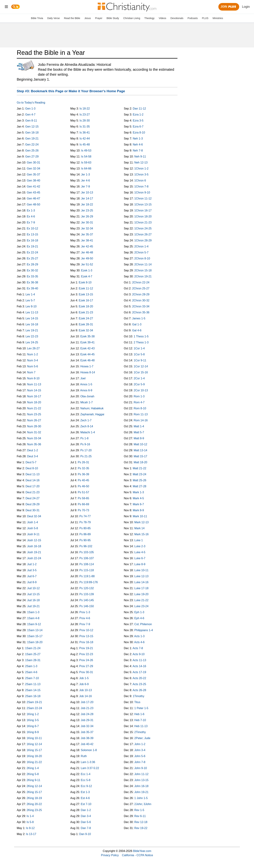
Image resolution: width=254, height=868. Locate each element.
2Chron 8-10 (142, 258)
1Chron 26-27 (143, 234)
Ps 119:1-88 (87, 576)
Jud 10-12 (33, 588)
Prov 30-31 (86, 672)
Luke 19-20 (141, 594)
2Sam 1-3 (31, 666)
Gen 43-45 (34, 192)
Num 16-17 (34, 396)
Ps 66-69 (83, 504)
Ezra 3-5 (138, 121)
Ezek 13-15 (86, 294)
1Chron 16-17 (143, 210)
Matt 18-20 (140, 462)
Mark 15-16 (142, 534)
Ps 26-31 (83, 462)
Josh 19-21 (34, 552)
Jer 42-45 (87, 246)
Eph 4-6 (139, 618)
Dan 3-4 (86, 816)
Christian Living (132, 18)
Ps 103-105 (87, 552)
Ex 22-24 (32, 252)
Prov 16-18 (86, 642)
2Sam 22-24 (34, 708)
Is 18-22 (85, 109)
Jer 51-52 (87, 264)
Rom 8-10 (140, 408)
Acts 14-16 (139, 666)
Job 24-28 (87, 714)
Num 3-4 (33, 360)
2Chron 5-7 (141, 252)
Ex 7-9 (31, 222)
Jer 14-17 (87, 198)
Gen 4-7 (30, 115)
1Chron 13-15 (143, 204)
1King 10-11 (34, 738)
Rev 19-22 (141, 828)
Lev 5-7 (30, 300)
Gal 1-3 (137, 324)
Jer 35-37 (87, 234)
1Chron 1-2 (141, 169)
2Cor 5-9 (139, 384)
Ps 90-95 (85, 540)
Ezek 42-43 (87, 348)
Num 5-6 (33, 366)
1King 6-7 (33, 726)
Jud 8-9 (32, 582)
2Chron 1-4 (141, 246)
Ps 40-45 (83, 480)
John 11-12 (141, 774)
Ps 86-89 (85, 534)
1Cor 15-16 (141, 372)
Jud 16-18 (33, 600)
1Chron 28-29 (143, 240)
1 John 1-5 (141, 798)
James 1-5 (139, 318)
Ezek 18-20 (86, 306)
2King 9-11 (33, 780)
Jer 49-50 (87, 258)
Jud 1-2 (32, 564)
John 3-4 (140, 750)
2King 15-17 (34, 792)
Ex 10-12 (32, 228)
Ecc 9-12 (86, 786)
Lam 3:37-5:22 (90, 768)
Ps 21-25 (86, 456)
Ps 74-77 (85, 516)
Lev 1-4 (30, 294)
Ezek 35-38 (87, 336)
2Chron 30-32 (141, 300)
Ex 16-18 (32, 240)
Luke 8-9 (140, 564)
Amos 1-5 (86, 384)
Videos (163, 18)
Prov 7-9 (85, 624)
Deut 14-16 (33, 480)
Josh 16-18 (34, 546)
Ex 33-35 (32, 276)
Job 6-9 (84, 684)
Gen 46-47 (34, 198)
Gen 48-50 (34, 204)
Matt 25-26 (140, 480)
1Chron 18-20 (143, 216)
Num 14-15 (34, 390)
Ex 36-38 (32, 282)
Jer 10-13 (87, 192)
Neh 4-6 (138, 145)
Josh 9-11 (33, 534)
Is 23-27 (85, 115)
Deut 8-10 (32, 468)
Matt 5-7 (139, 432)
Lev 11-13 (32, 312)
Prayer (99, 18)
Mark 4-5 (138, 498)
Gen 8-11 (31, 121)
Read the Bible (72, 18)
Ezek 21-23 (86, 312)
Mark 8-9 (138, 510)
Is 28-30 (85, 121)
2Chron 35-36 (141, 312)
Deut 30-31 (33, 510)
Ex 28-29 (32, 264)
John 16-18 (141, 786)
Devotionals (177, 18)
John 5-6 (140, 756)
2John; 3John (143, 804)
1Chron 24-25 (143, 228)
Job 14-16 (85, 696)
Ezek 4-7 (87, 276)
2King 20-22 (34, 804)
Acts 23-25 (139, 684)
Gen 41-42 (34, 186)
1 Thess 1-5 (141, 336)
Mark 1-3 (138, 492)
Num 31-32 (34, 432)
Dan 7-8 (86, 828)
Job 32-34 (87, 726)
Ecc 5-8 (86, 780)
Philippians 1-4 (144, 630)
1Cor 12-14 (141, 366)
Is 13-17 (31, 834)
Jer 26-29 (87, 216)
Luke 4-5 (140, 552)
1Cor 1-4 (139, 348)
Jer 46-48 (87, 252)
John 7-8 (140, 762)
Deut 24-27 (33, 498)
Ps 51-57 (83, 492)
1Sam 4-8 (33, 618)
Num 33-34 (34, 438)
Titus (137, 702)
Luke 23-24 (141, 606)
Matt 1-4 (139, 426)
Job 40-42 (87, 744)
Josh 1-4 (33, 522)
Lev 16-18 (32, 324)
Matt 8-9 (139, 438)
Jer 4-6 (86, 180)
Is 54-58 (86, 157)
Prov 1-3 (85, 612)
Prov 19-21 (86, 648)
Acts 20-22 (139, 678)
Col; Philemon (143, 624)
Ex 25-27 (32, 258)
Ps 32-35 (83, 468)
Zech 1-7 (86, 420)
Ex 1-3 (31, 210)
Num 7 (31, 372)
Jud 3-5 (32, 570)
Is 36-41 (85, 133)
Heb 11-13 (141, 726)
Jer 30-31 (87, 222)
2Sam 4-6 (31, 672)
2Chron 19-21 (143, 276)
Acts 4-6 (139, 642)
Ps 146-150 (87, 606)
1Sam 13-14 (35, 630)
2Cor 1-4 (139, 378)
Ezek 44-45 (87, 354)
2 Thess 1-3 (141, 342)
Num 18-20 (34, 402)
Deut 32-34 (34, 516)
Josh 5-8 (33, 528)
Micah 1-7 (86, 402)
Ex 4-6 (31, 216)
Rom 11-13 (141, 414)
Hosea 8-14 (88, 372)
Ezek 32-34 (86, 330)
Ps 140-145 (87, 600)
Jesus (88, 18)
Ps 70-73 (83, 510)
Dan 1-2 (86, 810)
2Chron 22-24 (141, 282)
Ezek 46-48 (87, 360)
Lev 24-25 (32, 342)
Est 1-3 (85, 792)
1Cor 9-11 (140, 360)
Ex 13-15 (32, 234)
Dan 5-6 (86, 822)
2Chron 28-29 (141, 294)
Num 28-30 (34, 426)
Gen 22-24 (32, 145)
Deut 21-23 (33, 492)
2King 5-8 (33, 774)
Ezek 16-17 (86, 300)
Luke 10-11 (141, 570)
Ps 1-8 (84, 438)
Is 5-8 (30, 822)
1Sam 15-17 (35, 636)
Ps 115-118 (87, 570)
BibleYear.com (142, 851)
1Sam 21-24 (33, 648)
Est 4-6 (85, 798)
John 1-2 (140, 744)
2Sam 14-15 (33, 690)
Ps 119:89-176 (89, 582)
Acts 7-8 (138, 648)
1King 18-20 (34, 756)
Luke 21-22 (141, 600)
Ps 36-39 (83, 474)
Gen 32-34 (34, 169)
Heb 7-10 (140, 720)
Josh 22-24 (34, 558)
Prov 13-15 (86, 636)
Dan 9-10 (85, 834)
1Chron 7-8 (141, 186)
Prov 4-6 (85, 618)
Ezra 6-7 (138, 127)
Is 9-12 (30, 828)
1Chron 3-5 (141, 174)
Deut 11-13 (33, 474)
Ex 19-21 (32, 246)
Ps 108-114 (87, 564)
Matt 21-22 (140, 468)
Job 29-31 (87, 720)
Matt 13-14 (140, 450)
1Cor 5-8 (139, 354)
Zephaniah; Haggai (92, 414)
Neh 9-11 (140, 157)
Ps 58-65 (83, 498)
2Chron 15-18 (143, 270)
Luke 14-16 (141, 582)
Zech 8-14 (87, 426)
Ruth (84, 756)
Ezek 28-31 (86, 324)
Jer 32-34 (87, 228)
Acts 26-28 (139, 690)
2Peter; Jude (142, 738)
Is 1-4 (30, 816)
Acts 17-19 (139, 672)
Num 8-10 (33, 378)
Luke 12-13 (141, 576)
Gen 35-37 (34, 174)
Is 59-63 (86, 163)
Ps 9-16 (85, 444)
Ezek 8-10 (85, 282)
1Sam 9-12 (34, 624)
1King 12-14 (34, 744)
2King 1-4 (33, 768)
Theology (149, 18)
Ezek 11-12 (86, 288)
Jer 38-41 (87, 240)
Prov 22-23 (86, 654)
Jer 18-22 (87, 204)
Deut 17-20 (33, 486)
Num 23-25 (34, 414)
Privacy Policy (110, 855)
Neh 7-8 (138, 151)
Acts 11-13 (139, 660)
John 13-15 (141, 780)
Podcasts (193, 18)
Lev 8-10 (31, 306)
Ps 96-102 (86, 546)
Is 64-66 (86, 169)
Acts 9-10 (139, 654)
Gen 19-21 (32, 139)
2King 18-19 (34, 798)
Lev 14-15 (32, 318)
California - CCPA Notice (137, 855)
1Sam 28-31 (33, 660)
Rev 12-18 (141, 822)
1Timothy (139, 696)
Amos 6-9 (86, 390)
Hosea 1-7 (87, 366)
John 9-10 (141, 768)
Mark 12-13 (142, 522)
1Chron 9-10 (142, 192)
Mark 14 (140, 528)
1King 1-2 (33, 714)
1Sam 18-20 (35, 642)
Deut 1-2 (33, 450)
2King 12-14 (34, 786)
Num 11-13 (34, 384)
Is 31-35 (85, 127)
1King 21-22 (34, 762)
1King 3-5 (33, 720)
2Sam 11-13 (33, 684)
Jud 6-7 (32, 576)
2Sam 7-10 (32, 678)
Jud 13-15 (33, 594)
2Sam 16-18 (33, 696)
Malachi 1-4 (88, 432)
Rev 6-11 (140, 816)
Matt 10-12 (140, 444)
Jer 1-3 (86, 174)
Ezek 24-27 (86, 318)
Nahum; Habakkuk (92, 408)
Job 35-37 (87, 732)
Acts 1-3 (139, 636)
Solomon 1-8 (89, 750)
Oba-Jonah (87, 396)
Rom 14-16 (141, 420)
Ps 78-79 (85, 522)
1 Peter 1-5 (141, 708)
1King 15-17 (34, 750)
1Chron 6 (140, 180)
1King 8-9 (33, 732)
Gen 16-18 (32, 133)
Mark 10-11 (140, 516)
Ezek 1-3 (87, 270)
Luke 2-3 (140, 546)
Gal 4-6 (137, 330)
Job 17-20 (87, 702)
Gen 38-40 (34, 180)
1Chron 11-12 (143, 198)
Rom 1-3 (139, 396)
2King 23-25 (34, 810)
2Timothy (140, 732)
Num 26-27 (34, 420)
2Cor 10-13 (141, 390)
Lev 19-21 (32, 330)
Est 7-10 (86, 804)
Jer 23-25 (87, 210)
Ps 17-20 (86, 450)
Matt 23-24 (140, 474)
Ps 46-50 (83, 486)
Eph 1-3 (139, 612)
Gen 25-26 (32, 151)
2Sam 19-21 (34, 702)
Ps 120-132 (87, 588)
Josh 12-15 (34, 540)
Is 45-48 (85, 145)
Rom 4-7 (139, 402)
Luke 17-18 (141, 588)
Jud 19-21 (33, 606)
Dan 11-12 (139, 109)
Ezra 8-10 (139, 133)
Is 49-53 (86, 151)
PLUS (205, 18)
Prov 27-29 (86, 666)
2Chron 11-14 (143, 264)
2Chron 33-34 (141, 306)
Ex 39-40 (32, 288)
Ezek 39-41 (87, 342)
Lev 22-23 (32, 336)
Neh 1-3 (138, 139)
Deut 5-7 (31, 462)
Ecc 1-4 (86, 774)
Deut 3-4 (33, 456)
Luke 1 (139, 540)
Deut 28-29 (33, 504)
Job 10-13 (85, 690)
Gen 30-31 (34, 163)
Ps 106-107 (87, 558)
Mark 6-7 (138, 504)
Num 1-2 (33, 354)
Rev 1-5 (139, 810)
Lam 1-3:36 (88, 762)
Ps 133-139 (87, 594)
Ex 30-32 (32, 270)
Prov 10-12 (86, 630)
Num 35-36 (34, 444)
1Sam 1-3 (33, 612)
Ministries (218, 18)
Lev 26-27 (33, 348)
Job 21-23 (87, 708)
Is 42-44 (85, 139)
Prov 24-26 (86, 660)
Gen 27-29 (32, 157)
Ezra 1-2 (138, 115)
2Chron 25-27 (141, 288)
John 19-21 (141, 792)
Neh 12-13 (141, 163)
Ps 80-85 (85, 528)
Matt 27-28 (140, 486)
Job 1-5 (84, 678)
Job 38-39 (87, 738)
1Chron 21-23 (143, 222)
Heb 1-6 (139, 714)
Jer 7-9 (86, 186)
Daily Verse (54, 18)
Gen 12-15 (32, 127)
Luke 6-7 (140, 558)
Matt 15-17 (140, 456)
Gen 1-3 (30, 109)
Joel (83, 378)
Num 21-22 (34, 408)
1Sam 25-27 (33, 654)
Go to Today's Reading (31, 103)
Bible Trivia (37, 18)
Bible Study (113, 18)
